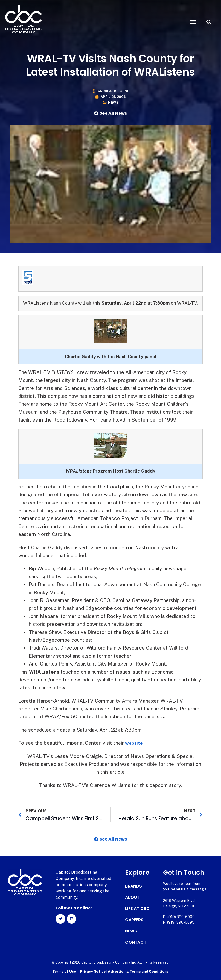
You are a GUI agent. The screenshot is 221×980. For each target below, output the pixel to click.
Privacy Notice (93, 971)
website (135, 743)
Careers (134, 920)
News (113, 103)
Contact (136, 942)
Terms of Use (64, 971)
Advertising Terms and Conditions (138, 971)
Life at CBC (137, 909)
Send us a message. (189, 889)
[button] (193, 22)
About (132, 897)
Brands (133, 886)
